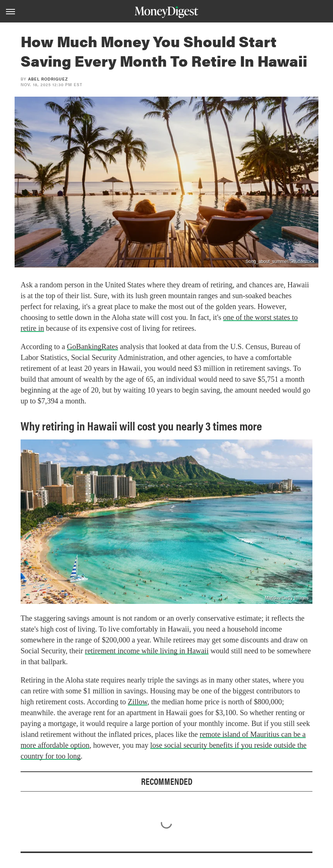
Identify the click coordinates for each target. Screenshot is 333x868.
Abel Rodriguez (48, 79)
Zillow (138, 702)
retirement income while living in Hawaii (147, 651)
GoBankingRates (93, 347)
